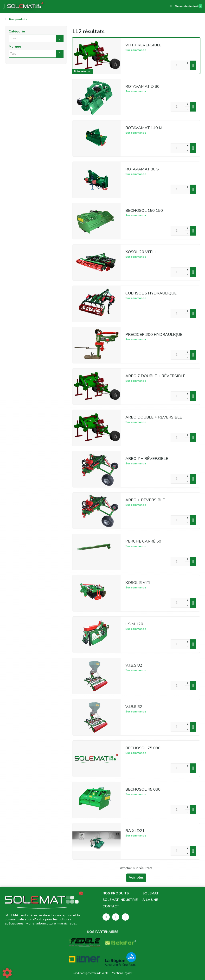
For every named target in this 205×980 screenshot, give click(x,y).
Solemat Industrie (120, 900)
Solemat (151, 894)
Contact (111, 907)
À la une (150, 900)
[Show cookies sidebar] (7, 973)
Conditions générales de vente (90, 973)
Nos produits (116, 894)
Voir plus (136, 877)
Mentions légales (122, 973)
